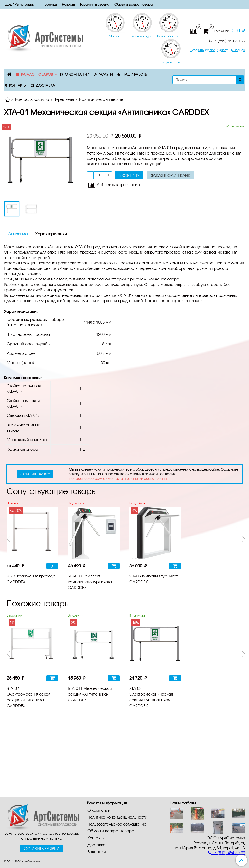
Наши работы (135, 74)
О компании (77, 74)
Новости (68, 4)
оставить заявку (35, 474)
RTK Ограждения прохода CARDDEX (31, 579)
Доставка (45, 85)
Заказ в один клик (171, 175)
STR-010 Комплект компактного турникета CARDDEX (90, 582)
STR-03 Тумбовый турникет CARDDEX (153, 579)
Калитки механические (101, 99)
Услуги (106, 74)
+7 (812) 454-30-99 (227, 41)
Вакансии (97, 852)
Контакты (18, 85)
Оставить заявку (202, 50)
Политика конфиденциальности (117, 817)
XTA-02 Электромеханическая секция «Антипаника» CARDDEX (151, 697)
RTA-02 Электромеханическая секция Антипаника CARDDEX (28, 697)
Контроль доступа (32, 99)
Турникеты (64, 99)
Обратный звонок (231, 50)
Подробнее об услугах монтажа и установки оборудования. (119, 479)
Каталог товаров (37, 74)
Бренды (51, 4)
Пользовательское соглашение (117, 824)
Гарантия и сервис (95, 4)
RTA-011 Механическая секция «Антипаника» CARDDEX (90, 694)
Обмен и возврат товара (133, 4)
